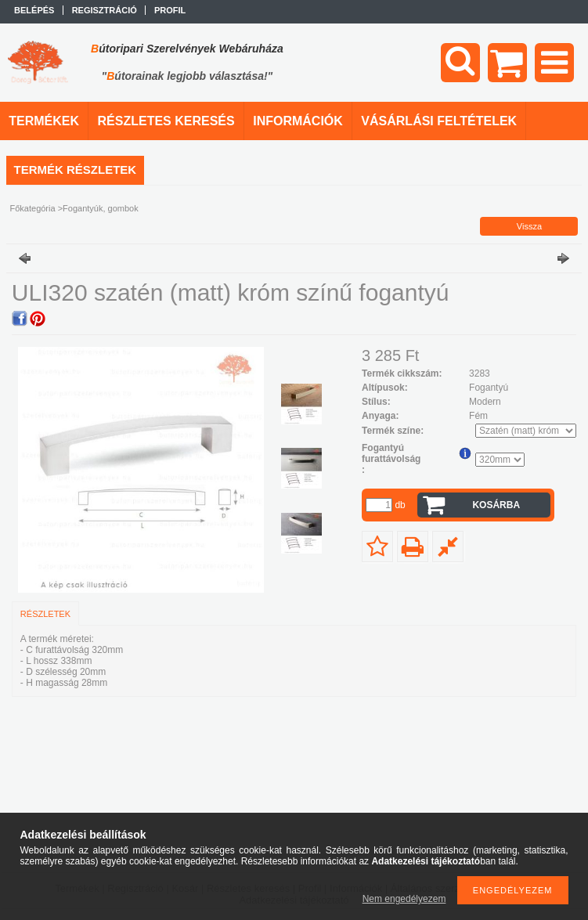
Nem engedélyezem (404, 899)
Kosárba (496, 505)
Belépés (34, 10)
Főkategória (33, 208)
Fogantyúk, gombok (101, 208)
